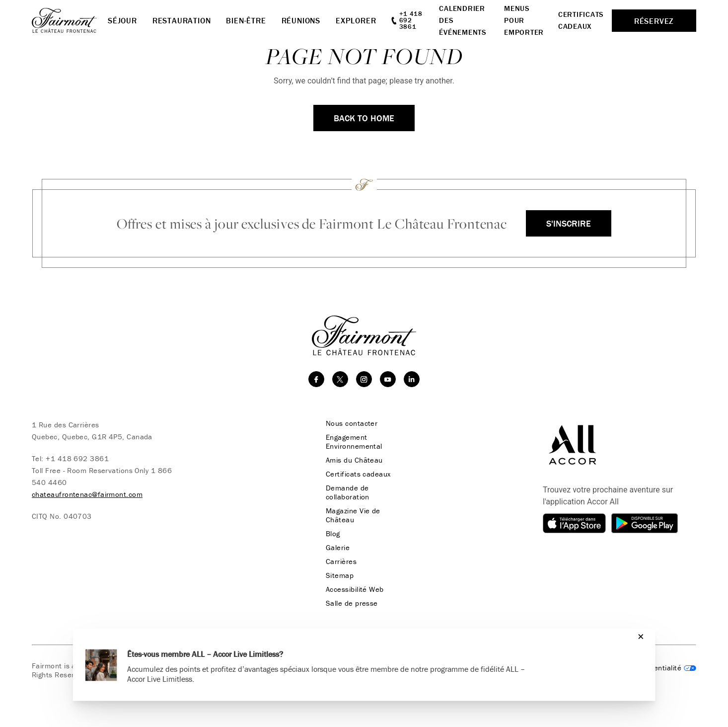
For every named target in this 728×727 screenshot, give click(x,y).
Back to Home (364, 118)
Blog (333, 534)
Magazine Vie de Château (353, 515)
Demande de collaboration (348, 492)
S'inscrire (569, 223)
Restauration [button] (182, 20)
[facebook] (316, 379)
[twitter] (340, 379)
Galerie (338, 548)
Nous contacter (352, 423)
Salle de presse (352, 603)
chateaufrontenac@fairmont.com (87, 494)
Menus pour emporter (524, 20)
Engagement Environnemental (354, 442)
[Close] (638, 636)
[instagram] (364, 379)
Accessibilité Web (355, 589)
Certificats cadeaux (358, 474)
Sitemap (340, 575)
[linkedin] (412, 379)
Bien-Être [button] (246, 20)
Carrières (341, 562)
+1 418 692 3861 (77, 458)
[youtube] (388, 379)
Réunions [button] (301, 20)
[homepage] (70, 20)
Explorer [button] (356, 20)
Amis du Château (354, 460)
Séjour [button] (122, 20)
